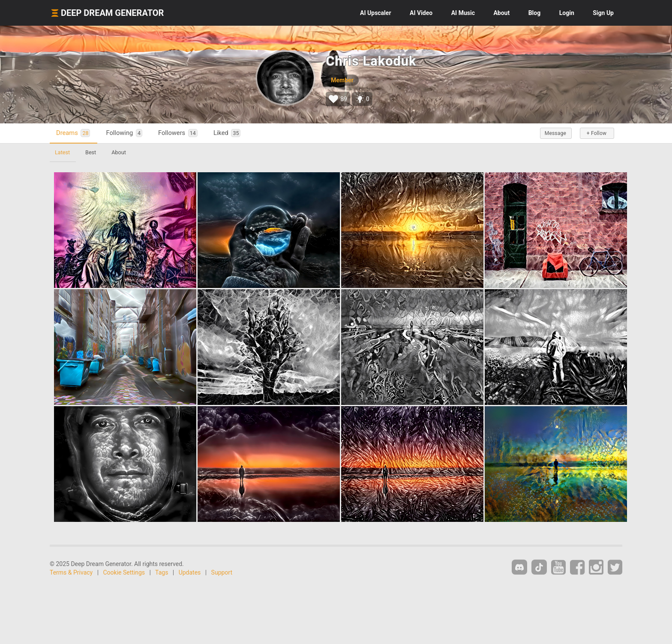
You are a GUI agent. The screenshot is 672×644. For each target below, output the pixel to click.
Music (463, 13)
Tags (162, 572)
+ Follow (597, 133)
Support (222, 572)
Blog (535, 13)
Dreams (73, 133)
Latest (62, 152)
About (501, 13)
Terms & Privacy (71, 572)
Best (91, 152)
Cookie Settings (124, 572)
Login (567, 13)
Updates (190, 572)
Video (421, 13)
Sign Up (603, 13)
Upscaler (375, 13)
